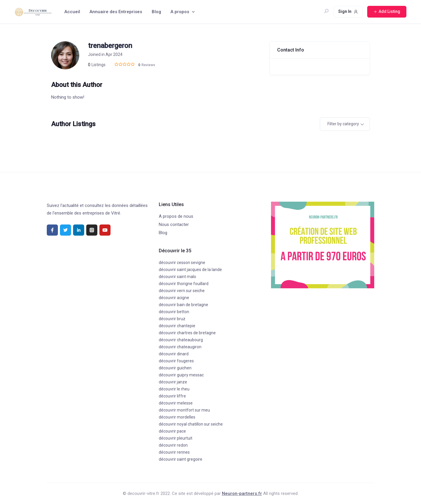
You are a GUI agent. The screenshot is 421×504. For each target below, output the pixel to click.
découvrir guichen (175, 368)
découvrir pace (172, 431)
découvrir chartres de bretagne (187, 333)
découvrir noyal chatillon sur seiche (191, 424)
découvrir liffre (172, 396)
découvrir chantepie (177, 326)
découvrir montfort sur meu (184, 410)
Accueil (72, 12)
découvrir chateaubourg (181, 340)
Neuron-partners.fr (242, 493)
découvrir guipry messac (181, 375)
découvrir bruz (172, 319)
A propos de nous (176, 216)
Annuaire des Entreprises (116, 12)
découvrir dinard (174, 354)
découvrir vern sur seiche (182, 291)
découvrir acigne (174, 298)
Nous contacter (174, 224)
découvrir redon (173, 445)
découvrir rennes (174, 452)
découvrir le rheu (174, 389)
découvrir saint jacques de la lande (190, 270)
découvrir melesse (176, 403)
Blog (156, 12)
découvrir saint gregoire (181, 459)
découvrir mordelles (177, 417)
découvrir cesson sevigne (182, 263)
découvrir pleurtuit (176, 438)
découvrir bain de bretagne (183, 305)
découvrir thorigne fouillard (184, 284)
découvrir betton (174, 312)
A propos (180, 12)
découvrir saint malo (177, 277)
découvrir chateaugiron (180, 347)
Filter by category (343, 124)
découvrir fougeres (176, 361)
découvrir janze (173, 382)
